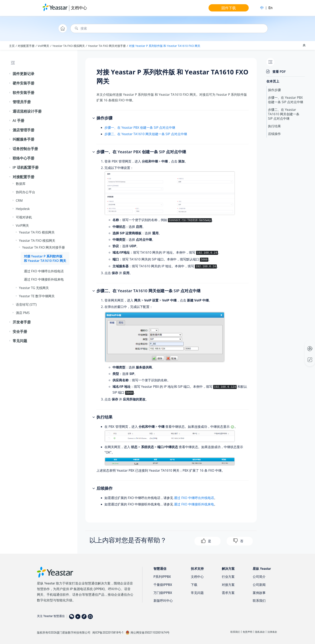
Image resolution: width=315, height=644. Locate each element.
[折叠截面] (305, 45)
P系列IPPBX (162, 577)
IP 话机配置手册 (26, 167)
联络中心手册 (24, 158)
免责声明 (247, 632)
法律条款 (272, 632)
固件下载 (229, 8)
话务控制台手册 (25, 149)
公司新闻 (259, 585)
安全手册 (20, 331)
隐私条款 (260, 632)
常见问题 (20, 341)
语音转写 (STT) (26, 305)
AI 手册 (18, 120)
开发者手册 (22, 322)
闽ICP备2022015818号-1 (108, 633)
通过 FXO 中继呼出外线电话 (44, 271)
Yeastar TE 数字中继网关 (37, 296)
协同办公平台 (26, 192)
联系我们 (259, 601)
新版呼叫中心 (163, 601)
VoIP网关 (44, 46)
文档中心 (79, 8)
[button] (10, 74)
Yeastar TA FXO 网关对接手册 (107, 46)
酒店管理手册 (24, 130)
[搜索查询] (169, 28)
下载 (194, 585)
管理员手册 (22, 102)
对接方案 (228, 585)
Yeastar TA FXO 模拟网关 (69, 46)
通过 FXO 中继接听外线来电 (44, 279)
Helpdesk (23, 209)
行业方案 (228, 577)
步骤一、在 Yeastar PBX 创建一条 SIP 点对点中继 (140, 128)
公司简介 (259, 577)
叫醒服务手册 (24, 139)
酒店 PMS (23, 313)
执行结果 (274, 126)
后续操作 (274, 134)
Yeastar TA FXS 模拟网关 (37, 232)
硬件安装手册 (24, 83)
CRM (19, 201)
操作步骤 (274, 90)
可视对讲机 (24, 217)
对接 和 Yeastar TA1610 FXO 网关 (165, 46)
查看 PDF (279, 72)
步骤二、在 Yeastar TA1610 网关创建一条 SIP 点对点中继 (146, 134)
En (270, 8)
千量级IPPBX (163, 585)
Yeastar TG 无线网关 (34, 288)
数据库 (21, 184)
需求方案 (228, 593)
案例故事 (259, 593)
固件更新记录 (24, 74)
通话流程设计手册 (27, 111)
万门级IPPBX (163, 593)
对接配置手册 (26, 46)
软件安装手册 (24, 93)
